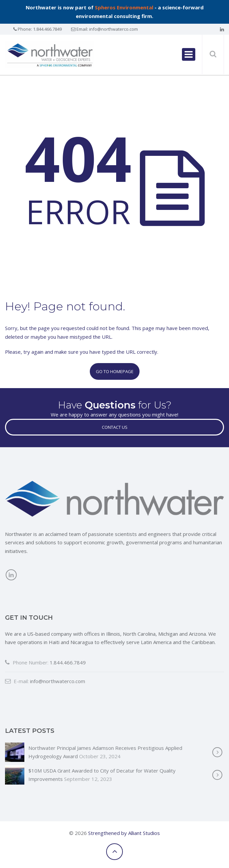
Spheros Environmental (124, 7)
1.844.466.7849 (47, 29)
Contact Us (115, 427)
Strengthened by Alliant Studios (124, 833)
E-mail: (17, 681)
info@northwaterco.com (113, 29)
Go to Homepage (115, 371)
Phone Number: (27, 662)
